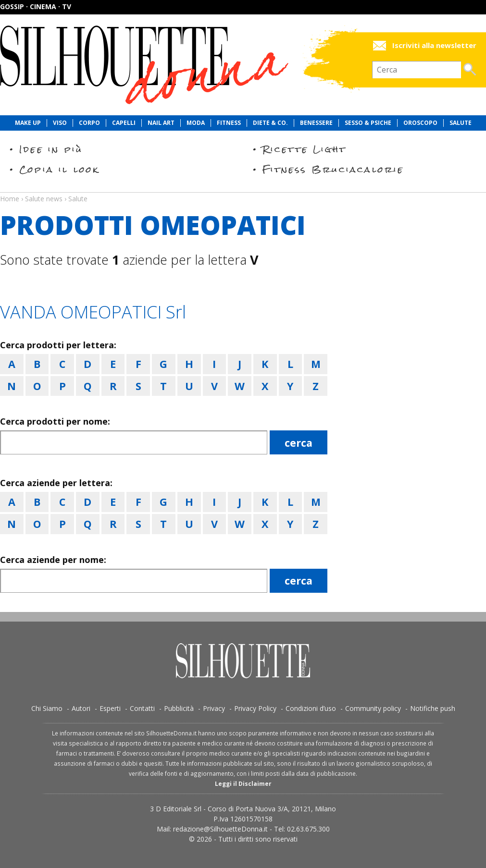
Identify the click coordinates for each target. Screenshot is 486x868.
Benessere (316, 123)
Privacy (214, 708)
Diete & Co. (270, 123)
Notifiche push (433, 708)
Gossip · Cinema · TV (36, 6)
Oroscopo (420, 123)
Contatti (142, 708)
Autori (81, 708)
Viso (60, 123)
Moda (196, 123)
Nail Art (161, 123)
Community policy (373, 708)
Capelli (124, 123)
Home (10, 199)
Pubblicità (179, 708)
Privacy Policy (255, 708)
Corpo (89, 123)
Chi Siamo (47, 708)
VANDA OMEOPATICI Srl (93, 312)
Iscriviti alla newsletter (434, 45)
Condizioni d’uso (311, 708)
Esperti (110, 708)
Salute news (243, 190)
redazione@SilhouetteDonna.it (220, 829)
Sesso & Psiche (368, 123)
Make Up (28, 123)
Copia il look (59, 169)
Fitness (229, 123)
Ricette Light (305, 149)
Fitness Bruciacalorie (333, 169)
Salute (461, 123)
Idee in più (51, 149)
